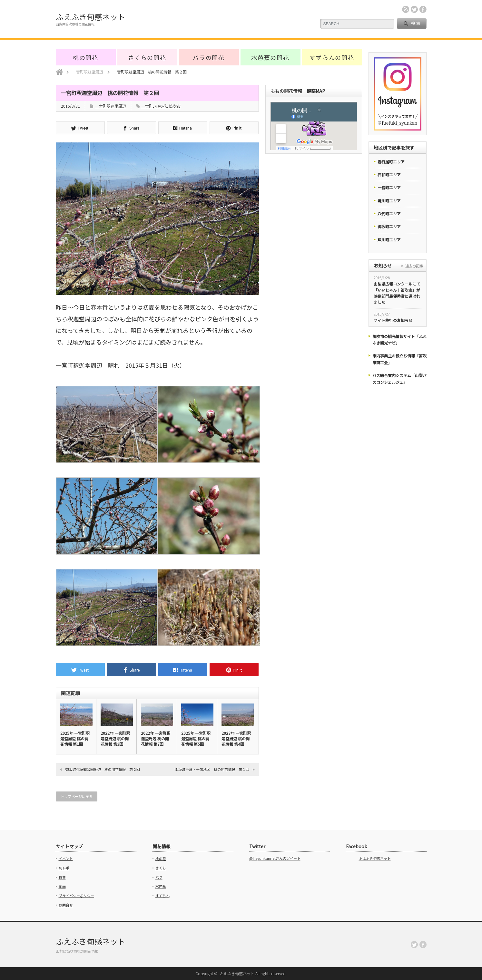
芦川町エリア (389, 240)
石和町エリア (389, 175)
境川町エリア (389, 201)
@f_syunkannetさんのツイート (275, 858)
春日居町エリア (391, 162)
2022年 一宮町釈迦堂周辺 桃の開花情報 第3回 (115, 738)
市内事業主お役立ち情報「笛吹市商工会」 (399, 359)
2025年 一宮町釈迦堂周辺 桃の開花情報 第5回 (196, 738)
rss (406, 9)
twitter (414, 9)
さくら (161, 868)
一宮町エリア (389, 187)
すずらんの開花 (332, 57)
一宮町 (147, 106)
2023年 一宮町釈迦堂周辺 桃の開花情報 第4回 (236, 738)
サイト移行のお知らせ (393, 320)
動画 (62, 886)
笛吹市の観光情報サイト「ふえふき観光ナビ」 (399, 340)
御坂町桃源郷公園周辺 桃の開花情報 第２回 (103, 769)
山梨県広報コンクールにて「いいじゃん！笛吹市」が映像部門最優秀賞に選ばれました (397, 293)
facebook (423, 9)
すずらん (162, 896)
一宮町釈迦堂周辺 (111, 106)
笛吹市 (175, 106)
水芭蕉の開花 (270, 57)
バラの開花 (209, 57)
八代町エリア (389, 213)
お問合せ (66, 905)
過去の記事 (414, 266)
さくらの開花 (147, 57)
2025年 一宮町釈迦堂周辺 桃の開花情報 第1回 (75, 738)
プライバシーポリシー (76, 896)
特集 (62, 877)
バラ (159, 877)
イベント (66, 859)
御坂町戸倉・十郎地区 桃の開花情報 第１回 (212, 769)
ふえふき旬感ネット (91, 17)
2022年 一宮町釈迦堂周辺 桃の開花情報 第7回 (156, 738)
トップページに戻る (77, 796)
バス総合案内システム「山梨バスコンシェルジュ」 (399, 378)
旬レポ (64, 868)
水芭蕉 (161, 886)
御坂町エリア (389, 226)
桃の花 (161, 106)
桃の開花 (86, 57)
